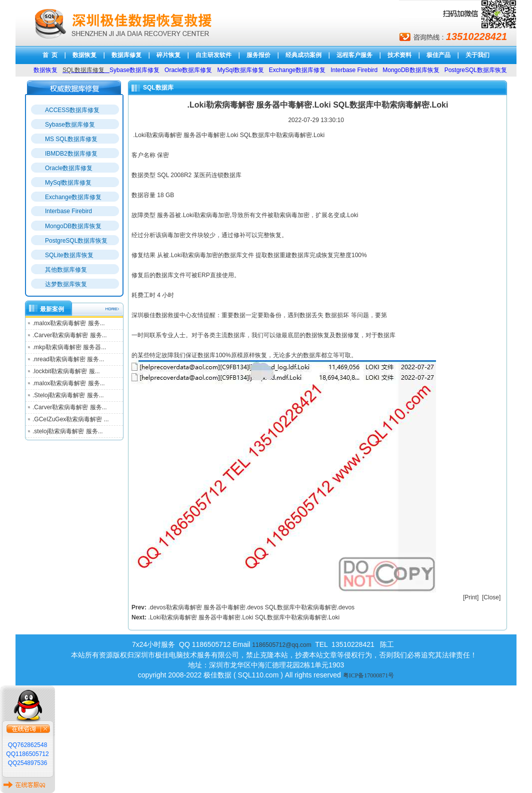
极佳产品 (438, 55)
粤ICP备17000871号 (369, 675)
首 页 (50, 55)
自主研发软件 (213, 55)
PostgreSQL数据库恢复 (76, 241)
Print (471, 597)
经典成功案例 (303, 55)
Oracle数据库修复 (69, 168)
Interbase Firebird (68, 211)
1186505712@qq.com (281, 645)
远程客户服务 (354, 55)
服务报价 (258, 55)
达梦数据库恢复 (66, 284)
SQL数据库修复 (83, 70)
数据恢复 (84, 55)
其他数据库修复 (66, 270)
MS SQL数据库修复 (71, 139)
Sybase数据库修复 (70, 125)
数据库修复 (126, 55)
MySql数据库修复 (68, 183)
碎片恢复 (168, 55)
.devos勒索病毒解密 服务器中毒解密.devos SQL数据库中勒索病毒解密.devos (251, 607)
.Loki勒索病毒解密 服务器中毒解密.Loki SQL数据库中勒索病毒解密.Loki (244, 617)
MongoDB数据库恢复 (73, 226)
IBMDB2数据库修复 (71, 154)
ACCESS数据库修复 (72, 110)
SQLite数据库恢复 (69, 255)
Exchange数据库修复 (73, 197)
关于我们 (477, 55)
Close (491, 597)
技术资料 (399, 55)
